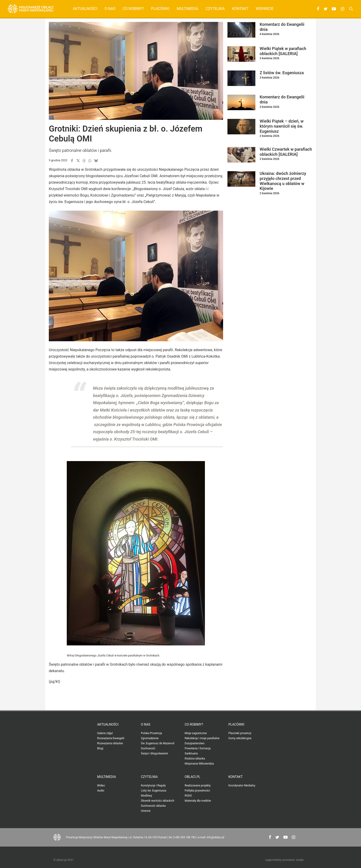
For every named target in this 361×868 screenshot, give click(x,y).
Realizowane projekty (198, 786)
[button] (317, 9)
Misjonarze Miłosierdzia (199, 764)
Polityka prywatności (197, 791)
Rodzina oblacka (195, 759)
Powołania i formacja (198, 748)
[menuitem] (85, 9)
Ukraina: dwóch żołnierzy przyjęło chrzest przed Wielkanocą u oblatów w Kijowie (283, 181)
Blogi (100, 748)
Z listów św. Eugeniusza (282, 73)
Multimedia (188, 9)
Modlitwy (147, 796)
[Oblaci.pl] (31, 9)
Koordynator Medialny (242, 786)
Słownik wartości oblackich (158, 801)
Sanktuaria (191, 753)
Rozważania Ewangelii (111, 738)
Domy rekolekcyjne (240, 738)
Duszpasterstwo (195, 743)
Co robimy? (133, 9)
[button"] (270, 838)
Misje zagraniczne (196, 733)
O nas (110, 9)
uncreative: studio (293, 860)
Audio (101, 791)
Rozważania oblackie (110, 743)
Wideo (101, 786)
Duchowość (148, 748)
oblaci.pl (192, 777)
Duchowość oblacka (153, 806)
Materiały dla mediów (198, 801)
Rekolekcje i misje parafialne (202, 738)
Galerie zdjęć (105, 733)
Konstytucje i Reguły (153, 786)
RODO (188, 796)
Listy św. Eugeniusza (154, 791)
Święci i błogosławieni (154, 753)
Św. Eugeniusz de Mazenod (158, 743)
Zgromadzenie (150, 738)
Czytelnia (215, 9)
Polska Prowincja (151, 733)
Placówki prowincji (240, 733)
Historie (146, 811)
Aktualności (85, 9)
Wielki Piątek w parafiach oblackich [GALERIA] (283, 51)
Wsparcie (265, 9)
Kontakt (240, 9)
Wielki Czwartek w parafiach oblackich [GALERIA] (286, 152)
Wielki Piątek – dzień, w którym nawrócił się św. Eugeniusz (282, 126)
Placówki (160, 9)
